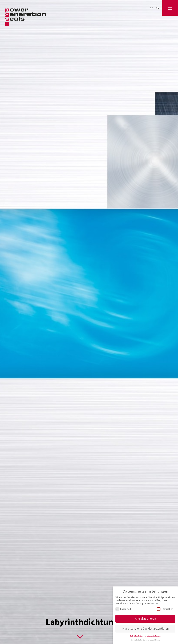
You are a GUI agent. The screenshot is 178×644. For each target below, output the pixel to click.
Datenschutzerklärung (152, 640)
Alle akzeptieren (145, 619)
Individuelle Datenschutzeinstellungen (145, 636)
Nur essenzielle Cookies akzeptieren (145, 629)
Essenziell (123, 609)
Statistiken (165, 609)
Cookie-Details (136, 640)
